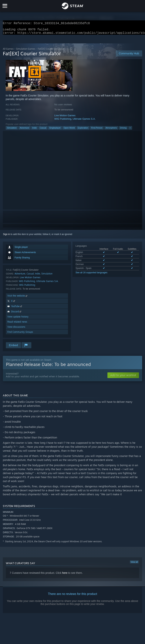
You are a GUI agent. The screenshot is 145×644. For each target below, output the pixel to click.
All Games (8, 51)
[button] (123, 377)
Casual (43, 130)
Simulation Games (26, 51)
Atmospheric (111, 130)
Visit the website (18, 298)
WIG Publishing (63, 121)
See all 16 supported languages (91, 275)
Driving (123, 130)
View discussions (16, 329)
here (65, 575)
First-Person (97, 130)
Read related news (17, 324)
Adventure (24, 130)
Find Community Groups (20, 334)
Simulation (12, 130)
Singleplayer (55, 130)
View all (134, 564)
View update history (18, 319)
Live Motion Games (65, 118)
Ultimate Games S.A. (84, 121)
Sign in (7, 236)
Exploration (83, 130)
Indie (35, 130)
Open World (69, 130)
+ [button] (130, 130)
